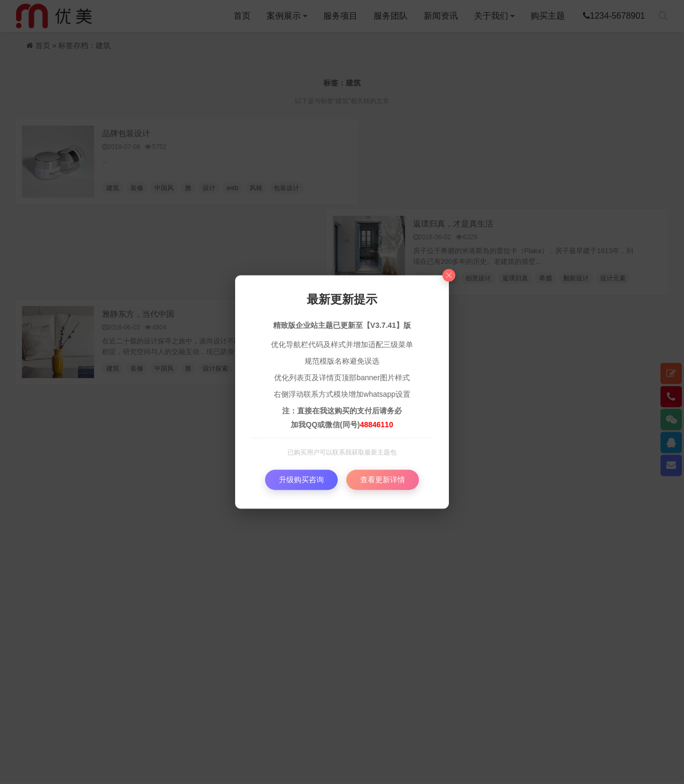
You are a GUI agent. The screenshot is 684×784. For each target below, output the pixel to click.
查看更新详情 (383, 480)
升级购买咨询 (301, 480)
